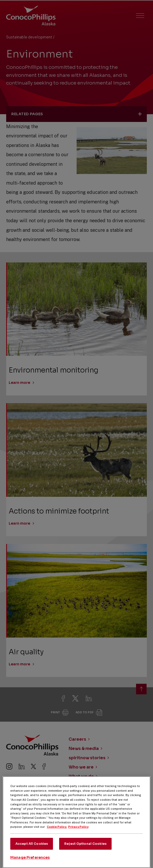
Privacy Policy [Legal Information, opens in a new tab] (78, 833)
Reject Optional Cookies (85, 850)
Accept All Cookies (32, 850)
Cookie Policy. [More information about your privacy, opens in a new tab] (57, 833)
